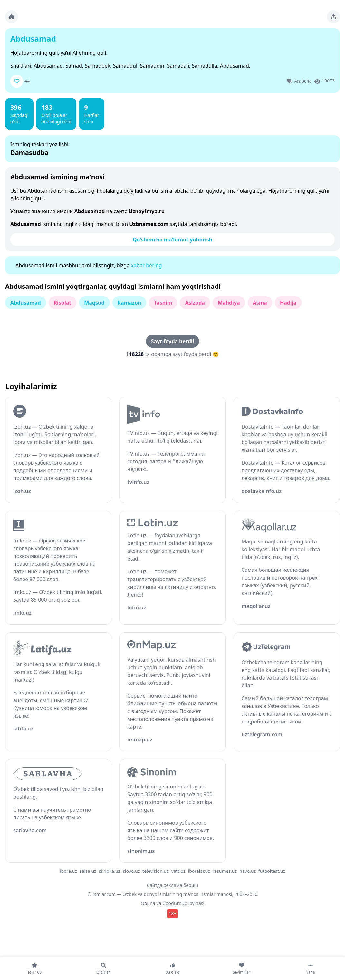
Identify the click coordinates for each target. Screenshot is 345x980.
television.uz (155, 871)
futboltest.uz (272, 871)
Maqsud (94, 303)
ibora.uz (68, 871)
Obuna (148, 903)
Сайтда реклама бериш (172, 885)
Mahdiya (229, 303)
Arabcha (303, 81)
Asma (260, 303)
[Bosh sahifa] (12, 17)
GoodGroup (175, 903)
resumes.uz (225, 871)
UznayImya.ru (147, 211)
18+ (172, 914)
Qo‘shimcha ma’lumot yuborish (172, 240)
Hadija (288, 303)
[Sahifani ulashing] (333, 17)
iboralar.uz (199, 871)
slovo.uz (131, 871)
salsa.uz (88, 871)
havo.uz (248, 871)
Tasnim (163, 303)
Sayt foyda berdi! (172, 341)
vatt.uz (178, 871)
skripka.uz (110, 871)
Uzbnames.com (149, 224)
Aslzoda (195, 303)
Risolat (63, 303)
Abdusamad (26, 303)
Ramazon (129, 303)
